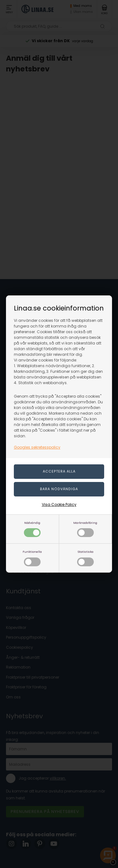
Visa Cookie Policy (59, 504)
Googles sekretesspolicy (37, 447)
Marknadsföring (85, 529)
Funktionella (32, 558)
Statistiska (85, 558)
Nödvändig (32, 529)
